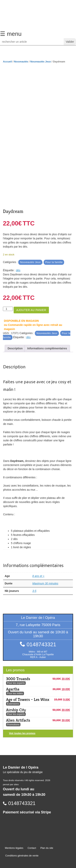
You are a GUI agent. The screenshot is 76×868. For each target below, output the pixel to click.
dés (18, 270)
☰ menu (11, 34)
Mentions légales (14, 848)
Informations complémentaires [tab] (47, 348)
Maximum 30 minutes (45, 583)
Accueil (7, 62)
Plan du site (47, 848)
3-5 (34, 591)
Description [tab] (15, 348)
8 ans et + (38, 576)
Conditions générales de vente (22, 856)
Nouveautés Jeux (41, 62)
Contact (32, 848)
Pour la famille (54, 262)
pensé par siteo (11, 784)
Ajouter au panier (31, 310)
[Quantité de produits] (8, 309)
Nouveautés (21, 62)
